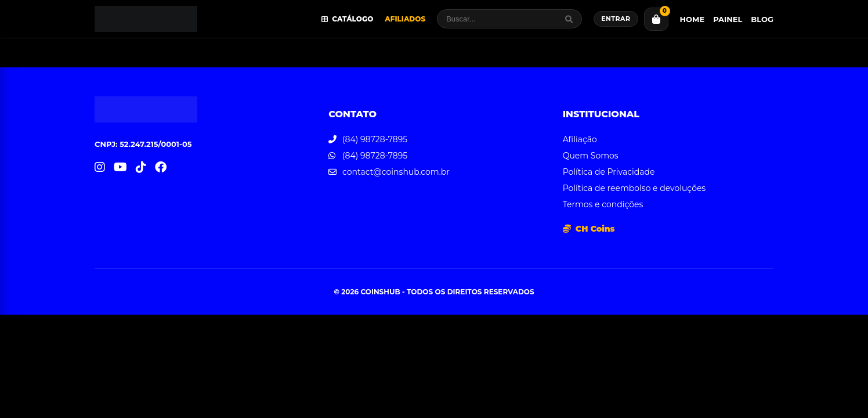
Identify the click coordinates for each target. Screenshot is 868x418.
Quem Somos (591, 156)
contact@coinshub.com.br (396, 172)
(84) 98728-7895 (375, 139)
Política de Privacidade (609, 172)
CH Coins (589, 229)
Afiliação (580, 139)
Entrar (616, 19)
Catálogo (348, 19)
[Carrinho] (656, 19)
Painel (728, 19)
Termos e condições (603, 204)
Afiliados (405, 19)
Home (692, 19)
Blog (762, 19)
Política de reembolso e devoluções (634, 188)
